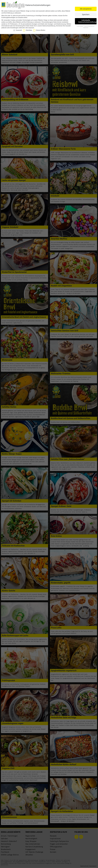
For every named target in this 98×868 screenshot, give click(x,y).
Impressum (86, 28)
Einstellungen (14, 28)
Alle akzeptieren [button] (86, 9)
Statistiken (28, 30)
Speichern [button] (86, 15)
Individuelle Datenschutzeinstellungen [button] (87, 21)
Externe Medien (39, 30)
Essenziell (18, 30)
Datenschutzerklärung (49, 26)
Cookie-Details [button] (80, 26)
